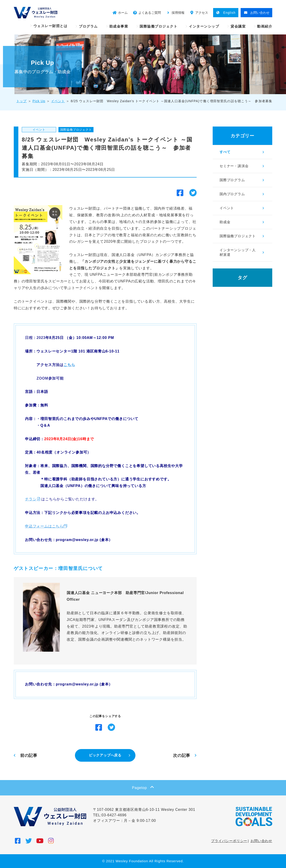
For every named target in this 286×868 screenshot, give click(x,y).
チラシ (31, 499)
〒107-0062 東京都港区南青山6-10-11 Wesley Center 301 (144, 810)
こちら (69, 365)
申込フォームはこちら (44, 526)
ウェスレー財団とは (51, 26)
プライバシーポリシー (229, 841)
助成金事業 (119, 26)
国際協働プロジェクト (158, 26)
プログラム (88, 26)
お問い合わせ (261, 841)
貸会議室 (238, 26)
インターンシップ (204, 26)
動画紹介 (265, 26)
